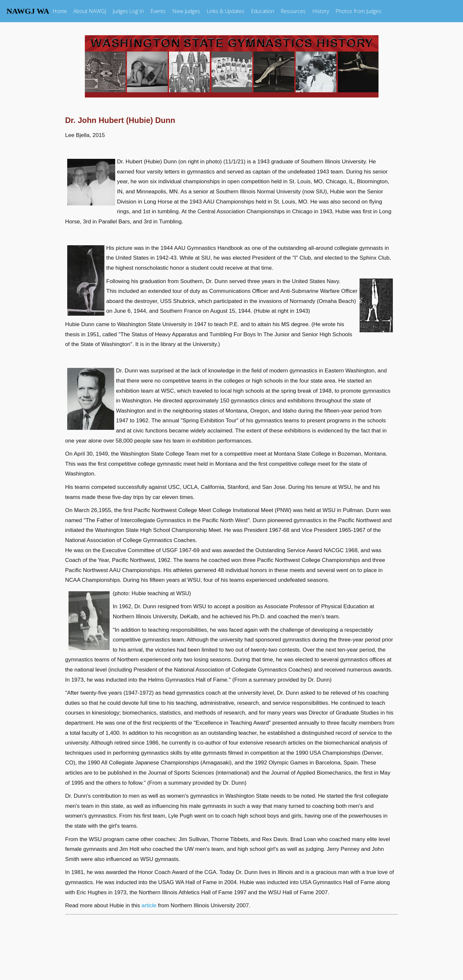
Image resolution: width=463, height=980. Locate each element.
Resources (293, 11)
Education (262, 11)
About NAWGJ (90, 11)
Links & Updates (225, 11)
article (149, 905)
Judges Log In (128, 11)
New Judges (186, 11)
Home (60, 11)
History (321, 11)
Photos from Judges (358, 11)
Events (158, 11)
